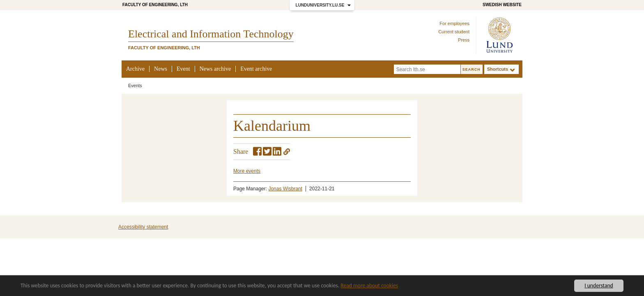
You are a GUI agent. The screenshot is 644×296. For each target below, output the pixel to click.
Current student (454, 32)
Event (183, 69)
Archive (135, 69)
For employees (454, 23)
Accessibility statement (143, 227)
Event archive (256, 69)
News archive (215, 69)
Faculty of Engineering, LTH (155, 5)
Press (464, 40)
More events (247, 171)
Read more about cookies (369, 286)
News (161, 69)
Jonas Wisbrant (285, 189)
